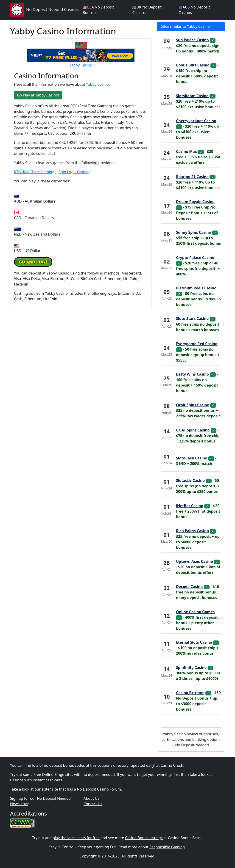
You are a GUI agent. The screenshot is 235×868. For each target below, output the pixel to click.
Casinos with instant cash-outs (36, 780)
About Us (91, 798)
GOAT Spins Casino (193, 430)
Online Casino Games (195, 612)
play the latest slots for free (76, 838)
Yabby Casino (81, 65)
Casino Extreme (190, 693)
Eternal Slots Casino (194, 642)
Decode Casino (189, 587)
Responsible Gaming (167, 847)
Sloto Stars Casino (192, 319)
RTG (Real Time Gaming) (35, 172)
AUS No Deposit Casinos (194, 10)
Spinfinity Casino (191, 667)
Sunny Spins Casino (194, 232)
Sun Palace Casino (192, 40)
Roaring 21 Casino (192, 177)
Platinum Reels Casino (196, 288)
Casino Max (186, 151)
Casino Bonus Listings (144, 838)
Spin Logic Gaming (75, 172)
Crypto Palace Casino (195, 258)
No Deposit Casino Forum (99, 789)
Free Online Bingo (49, 775)
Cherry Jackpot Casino (196, 121)
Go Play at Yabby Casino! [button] (38, 95)
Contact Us (93, 804)
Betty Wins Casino (192, 374)
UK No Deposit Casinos (147, 10)
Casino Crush (172, 765)
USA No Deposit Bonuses (98, 10)
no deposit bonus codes (64, 765)
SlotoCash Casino (192, 458)
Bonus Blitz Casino (193, 65)
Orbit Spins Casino (193, 405)
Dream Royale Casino (195, 202)
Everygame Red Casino (197, 344)
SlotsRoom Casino (192, 96)
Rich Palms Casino (192, 531)
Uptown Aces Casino (194, 561)
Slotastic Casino (190, 481)
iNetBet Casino (190, 506)
